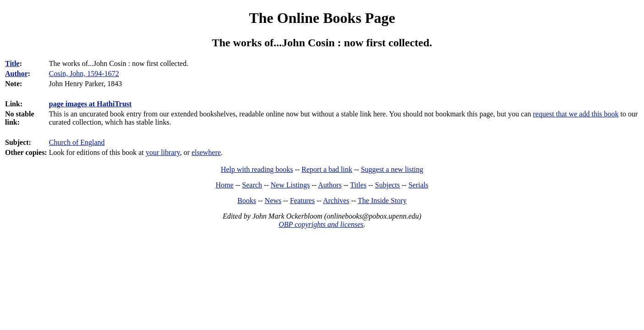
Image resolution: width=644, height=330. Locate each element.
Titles (358, 185)
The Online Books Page (322, 18)
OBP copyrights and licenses (321, 224)
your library (163, 152)
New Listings (290, 185)
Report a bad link (327, 169)
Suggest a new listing (392, 169)
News (273, 201)
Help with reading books (257, 169)
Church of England (77, 142)
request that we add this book (576, 114)
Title (12, 63)
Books (247, 201)
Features (302, 201)
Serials (419, 185)
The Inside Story (382, 201)
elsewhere (206, 152)
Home (225, 185)
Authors (330, 185)
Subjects (387, 185)
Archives (336, 201)
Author (16, 74)
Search (252, 185)
